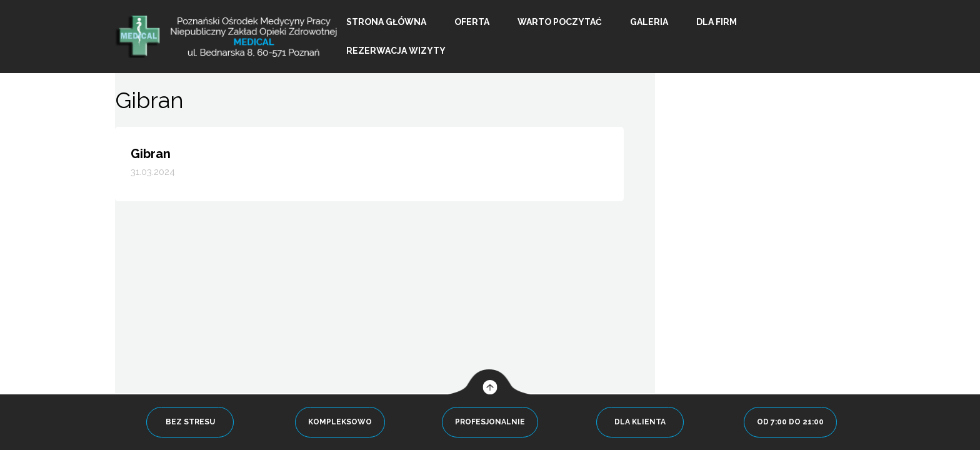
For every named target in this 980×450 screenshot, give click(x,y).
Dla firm (717, 22)
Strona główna (386, 22)
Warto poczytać (560, 22)
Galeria (649, 22)
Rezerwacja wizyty (396, 51)
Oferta (472, 22)
